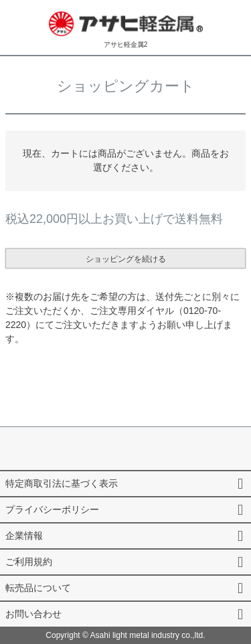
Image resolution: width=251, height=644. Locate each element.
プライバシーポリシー (52, 509)
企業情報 (24, 536)
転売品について (38, 588)
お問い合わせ (33, 614)
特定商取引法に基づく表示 (62, 483)
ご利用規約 (29, 562)
